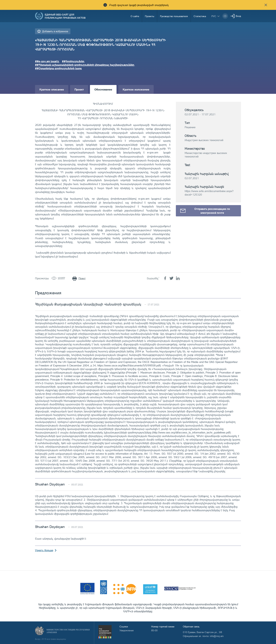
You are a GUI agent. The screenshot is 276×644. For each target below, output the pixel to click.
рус (214, 16)
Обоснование (103, 89)
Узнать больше (44, 550)
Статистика (200, 16)
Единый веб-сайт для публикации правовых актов (65, 16)
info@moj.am (217, 636)
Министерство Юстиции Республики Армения (68, 631)
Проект (79, 89)
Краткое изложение (136, 89)
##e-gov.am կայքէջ (47, 61)
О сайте (135, 16)
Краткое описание (52, 89)
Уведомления (127, 630)
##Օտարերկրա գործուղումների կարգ (58, 68)
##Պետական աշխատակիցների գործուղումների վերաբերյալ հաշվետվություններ (85, 65)
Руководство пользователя (174, 16)
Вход (238, 16)
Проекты (150, 16)
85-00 (154, 630)
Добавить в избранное (55, 31)
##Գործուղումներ (73, 61)
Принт (82, 278)
